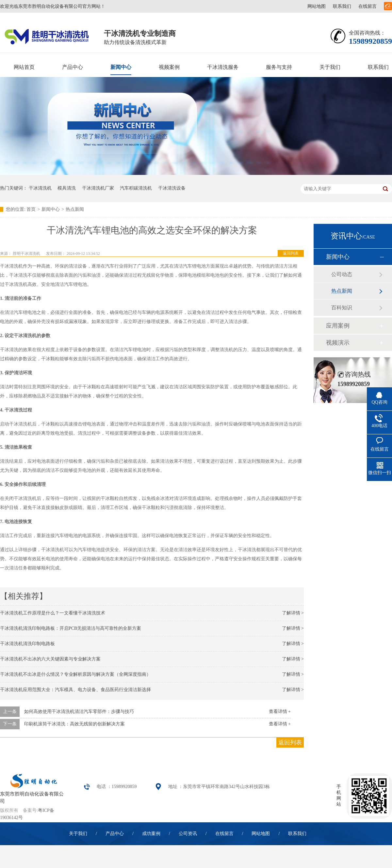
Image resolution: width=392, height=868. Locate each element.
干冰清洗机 (40, 188)
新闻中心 (121, 67)
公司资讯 (188, 834)
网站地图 (317, 6)
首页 (31, 209)
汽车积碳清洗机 (136, 188)
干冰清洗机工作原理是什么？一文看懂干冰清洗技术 (53, 613)
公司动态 (342, 274)
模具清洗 (67, 188)
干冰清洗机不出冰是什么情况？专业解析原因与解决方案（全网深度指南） (75, 674)
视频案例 (169, 67)
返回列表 (291, 253)
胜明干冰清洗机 (26, 254)
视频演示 (338, 343)
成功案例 (151, 834)
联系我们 (342, 6)
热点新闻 (75, 209)
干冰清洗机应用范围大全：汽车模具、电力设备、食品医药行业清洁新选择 (75, 690)
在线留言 (367, 6)
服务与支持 (279, 67)
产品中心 (73, 67)
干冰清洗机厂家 (98, 188)
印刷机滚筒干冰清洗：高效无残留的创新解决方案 (74, 724)
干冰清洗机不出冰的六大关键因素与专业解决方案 (50, 659)
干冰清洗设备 (172, 188)
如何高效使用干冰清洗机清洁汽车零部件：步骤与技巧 (79, 712)
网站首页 (24, 67)
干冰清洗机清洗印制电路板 (27, 644)
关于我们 (330, 67)
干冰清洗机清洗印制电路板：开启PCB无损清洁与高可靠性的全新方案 (71, 628)
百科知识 (342, 308)
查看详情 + (280, 712)
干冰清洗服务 (223, 67)
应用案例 (338, 326)
